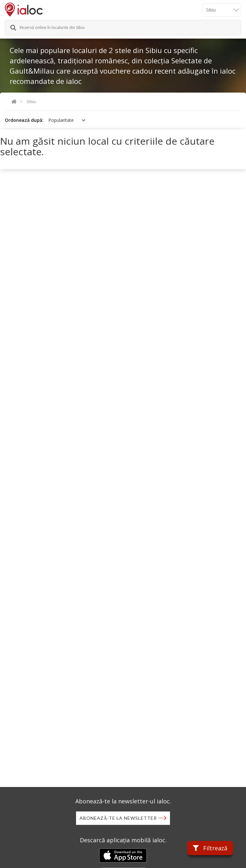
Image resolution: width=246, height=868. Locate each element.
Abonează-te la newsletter (118, 818)
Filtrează (210, 848)
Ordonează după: (24, 120)
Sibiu (31, 102)
